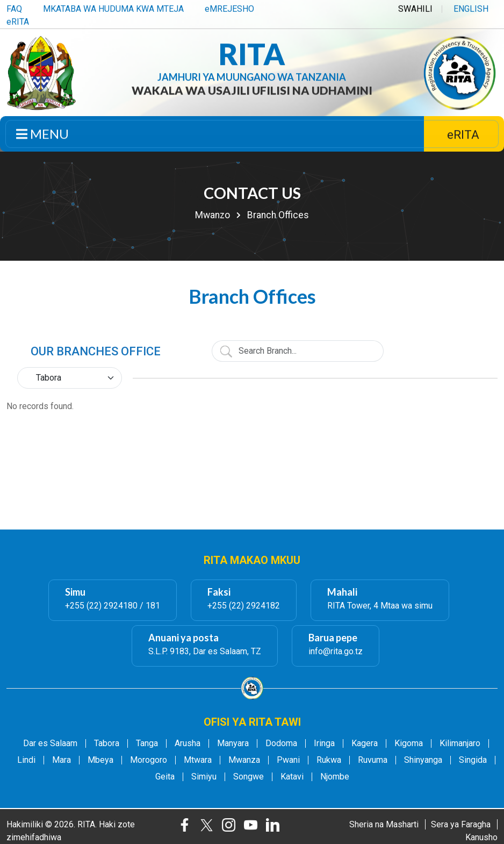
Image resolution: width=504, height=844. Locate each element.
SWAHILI (415, 8)
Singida (473, 760)
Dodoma (281, 743)
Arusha (188, 743)
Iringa (324, 743)
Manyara (233, 743)
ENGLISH (471, 8)
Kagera (365, 743)
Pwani (288, 760)
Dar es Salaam (50, 743)
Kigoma (409, 743)
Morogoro (149, 760)
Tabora (107, 743)
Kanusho (481, 837)
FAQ (14, 8)
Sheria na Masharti (384, 824)
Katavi (292, 777)
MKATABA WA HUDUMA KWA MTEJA (113, 8)
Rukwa (329, 760)
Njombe (335, 777)
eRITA (18, 20)
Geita (165, 777)
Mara (62, 760)
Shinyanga (423, 760)
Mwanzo (213, 215)
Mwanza (244, 760)
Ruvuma (373, 760)
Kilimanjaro (460, 743)
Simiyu (204, 777)
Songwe (249, 777)
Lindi (26, 760)
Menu (42, 135)
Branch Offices (278, 215)
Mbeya (100, 760)
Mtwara (198, 760)
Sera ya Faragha (461, 824)
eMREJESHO (229, 8)
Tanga (147, 743)
